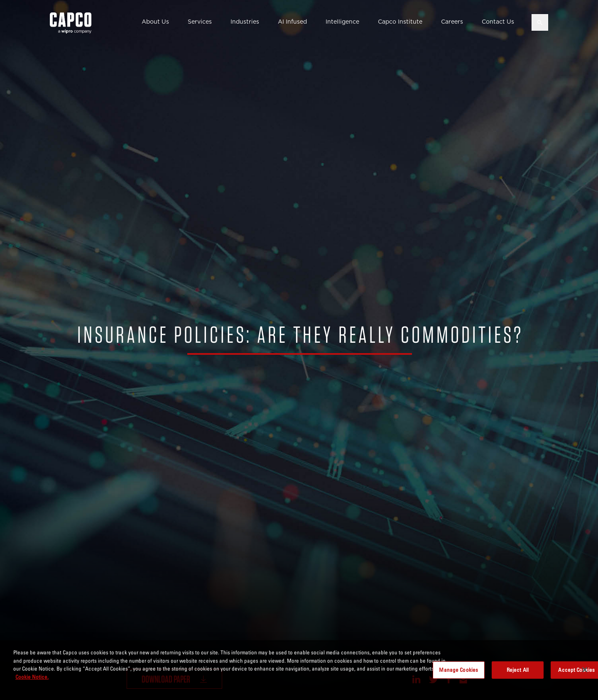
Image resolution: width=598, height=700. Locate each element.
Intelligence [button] (342, 22)
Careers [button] (452, 22)
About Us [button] (155, 22)
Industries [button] (245, 22)
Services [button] (200, 22)
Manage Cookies (458, 674)
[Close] (585, 674)
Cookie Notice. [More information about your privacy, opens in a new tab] (32, 680)
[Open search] (540, 22)
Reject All (518, 674)
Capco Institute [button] (400, 22)
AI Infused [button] (292, 22)
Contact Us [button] (498, 22)
